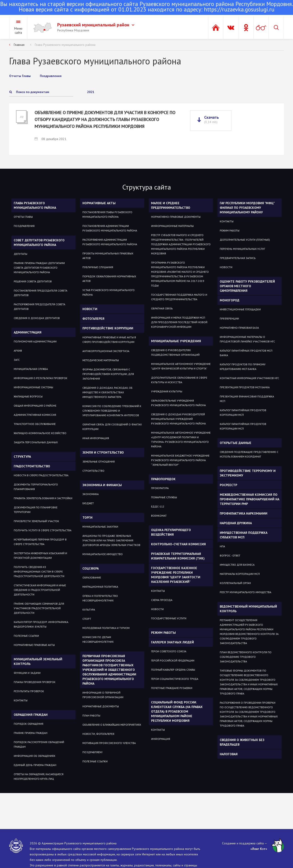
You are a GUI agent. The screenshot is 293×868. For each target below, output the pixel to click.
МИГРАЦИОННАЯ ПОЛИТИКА (100, 587)
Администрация (28, 332)
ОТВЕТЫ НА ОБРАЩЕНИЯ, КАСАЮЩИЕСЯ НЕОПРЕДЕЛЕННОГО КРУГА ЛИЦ (39, 776)
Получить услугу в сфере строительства (43, 530)
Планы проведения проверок (35, 682)
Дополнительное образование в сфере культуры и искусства (179, 380)
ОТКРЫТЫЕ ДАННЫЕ (236, 443)
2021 (91, 92)
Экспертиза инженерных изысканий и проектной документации (40, 555)
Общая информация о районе (35, 406)
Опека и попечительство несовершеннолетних (100, 598)
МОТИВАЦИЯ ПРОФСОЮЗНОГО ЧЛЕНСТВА (109, 743)
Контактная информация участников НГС (249, 378)
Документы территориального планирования (36, 487)
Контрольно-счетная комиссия (178, 544)
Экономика (91, 494)
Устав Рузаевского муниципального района (109, 292)
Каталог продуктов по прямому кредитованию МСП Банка (243, 367)
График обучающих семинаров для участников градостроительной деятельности (39, 608)
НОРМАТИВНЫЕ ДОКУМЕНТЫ (101, 706)
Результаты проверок (29, 691)
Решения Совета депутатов (33, 281)
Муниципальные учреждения (176, 341)
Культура (89, 610)
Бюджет (88, 503)
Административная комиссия (35, 415)
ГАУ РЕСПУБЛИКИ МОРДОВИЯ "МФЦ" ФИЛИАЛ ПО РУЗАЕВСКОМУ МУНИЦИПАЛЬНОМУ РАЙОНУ (247, 208)
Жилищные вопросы (28, 396)
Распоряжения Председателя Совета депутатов (39, 307)
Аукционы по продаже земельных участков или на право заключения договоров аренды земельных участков (111, 540)
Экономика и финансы (102, 485)
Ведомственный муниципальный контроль (248, 609)
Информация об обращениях (34, 756)
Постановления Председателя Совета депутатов (41, 293)
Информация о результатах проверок (41, 378)
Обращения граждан (31, 715)
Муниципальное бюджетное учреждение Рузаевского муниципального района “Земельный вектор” (180, 460)
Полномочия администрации (35, 341)
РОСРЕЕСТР (228, 485)
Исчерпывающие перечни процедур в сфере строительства (40, 542)
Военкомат (159, 516)
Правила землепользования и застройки (43, 498)
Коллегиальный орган (235, 583)
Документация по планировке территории (36, 510)
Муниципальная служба (31, 369)
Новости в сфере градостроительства (41, 475)
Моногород (230, 300)
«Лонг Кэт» (259, 849)
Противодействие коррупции (108, 328)
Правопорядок (163, 479)
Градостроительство (32, 466)
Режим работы (163, 633)
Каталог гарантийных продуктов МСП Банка (246, 353)
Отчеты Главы (23, 217)
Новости (90, 309)
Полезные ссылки (26, 636)
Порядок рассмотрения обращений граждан (39, 744)
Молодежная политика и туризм (106, 628)
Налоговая (229, 754)
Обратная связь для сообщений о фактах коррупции (112, 427)
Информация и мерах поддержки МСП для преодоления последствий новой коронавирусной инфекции (179, 322)
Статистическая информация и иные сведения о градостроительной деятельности (40, 590)
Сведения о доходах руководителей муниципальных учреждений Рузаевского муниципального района (178, 419)
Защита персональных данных (36, 442)
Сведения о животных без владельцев (242, 742)
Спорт (87, 619)
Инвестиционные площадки (240, 309)
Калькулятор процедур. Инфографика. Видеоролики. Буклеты (41, 624)
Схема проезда (162, 600)
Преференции (229, 318)
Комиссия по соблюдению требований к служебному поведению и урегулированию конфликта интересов (112, 411)
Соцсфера (91, 568)
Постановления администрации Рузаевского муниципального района (110, 228)
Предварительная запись (238, 258)
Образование (92, 577)
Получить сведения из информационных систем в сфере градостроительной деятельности (39, 572)
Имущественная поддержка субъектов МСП (244, 535)
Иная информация (96, 438)
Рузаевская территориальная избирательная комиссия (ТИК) (178, 556)
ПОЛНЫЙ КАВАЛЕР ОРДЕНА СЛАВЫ (173, 670)
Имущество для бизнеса (237, 565)
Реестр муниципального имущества (246, 592)
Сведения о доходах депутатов (37, 318)
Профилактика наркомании (244, 513)
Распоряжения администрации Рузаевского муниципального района (110, 242)
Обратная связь (162, 308)
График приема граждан (31, 733)
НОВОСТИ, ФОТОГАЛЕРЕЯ (98, 734)
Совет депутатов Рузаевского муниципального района (39, 242)
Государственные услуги (169, 618)
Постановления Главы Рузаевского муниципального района (107, 214)
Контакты (21, 700)
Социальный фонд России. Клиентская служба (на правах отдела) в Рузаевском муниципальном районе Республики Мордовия (177, 711)
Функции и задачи (27, 673)
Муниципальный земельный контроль (38, 661)
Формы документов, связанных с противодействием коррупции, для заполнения (108, 374)
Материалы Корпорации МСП (240, 574)
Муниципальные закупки (100, 527)
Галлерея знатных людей (172, 642)
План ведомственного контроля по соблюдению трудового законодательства (246, 657)
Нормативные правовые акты (34, 645)
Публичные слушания (98, 267)
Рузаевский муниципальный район (96, 25)
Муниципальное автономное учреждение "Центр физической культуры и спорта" (181, 366)
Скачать (212, 119)
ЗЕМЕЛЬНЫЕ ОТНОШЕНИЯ (99, 462)
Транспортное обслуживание (35, 424)
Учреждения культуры (167, 391)
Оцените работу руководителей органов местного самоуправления (247, 286)
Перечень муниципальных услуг (242, 249)
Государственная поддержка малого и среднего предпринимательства (179, 297)
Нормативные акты (99, 203)
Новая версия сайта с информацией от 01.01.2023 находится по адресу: (146, 7)
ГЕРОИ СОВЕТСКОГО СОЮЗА (169, 651)
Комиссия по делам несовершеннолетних (98, 639)
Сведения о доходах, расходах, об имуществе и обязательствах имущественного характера (107, 392)
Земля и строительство (103, 452)
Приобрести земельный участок (36, 521)
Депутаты (20, 254)
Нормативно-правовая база (239, 328)
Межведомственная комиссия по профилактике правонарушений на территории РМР (250, 499)
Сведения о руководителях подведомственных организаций (175, 352)
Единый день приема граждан (35, 765)
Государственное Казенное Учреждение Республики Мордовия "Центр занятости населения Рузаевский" (176, 575)
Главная (19, 45)
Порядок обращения (28, 724)
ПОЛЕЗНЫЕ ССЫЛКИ (95, 761)
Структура (22, 457)
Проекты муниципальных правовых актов (108, 256)
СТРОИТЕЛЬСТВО (93, 471)
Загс (17, 360)
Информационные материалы (172, 226)
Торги (87, 518)
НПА (222, 546)
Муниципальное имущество (103, 554)
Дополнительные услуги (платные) (245, 240)
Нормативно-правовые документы (176, 217)
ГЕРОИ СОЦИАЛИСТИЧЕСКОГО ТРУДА (175, 679)
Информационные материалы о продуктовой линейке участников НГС (247, 339)
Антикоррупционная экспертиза (106, 351)
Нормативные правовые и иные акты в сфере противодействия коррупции (109, 340)
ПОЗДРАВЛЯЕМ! (92, 752)
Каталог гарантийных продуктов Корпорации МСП (243, 412)
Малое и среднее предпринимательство (171, 205)
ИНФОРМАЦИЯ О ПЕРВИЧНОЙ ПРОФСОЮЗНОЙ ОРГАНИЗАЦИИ (103, 695)
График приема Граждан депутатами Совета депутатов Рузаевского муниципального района (39, 268)
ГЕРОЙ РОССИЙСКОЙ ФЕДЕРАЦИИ (173, 660)
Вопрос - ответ (230, 555)
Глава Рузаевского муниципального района (65, 45)
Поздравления (24, 226)
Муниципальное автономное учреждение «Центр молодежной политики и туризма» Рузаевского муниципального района (181, 440)
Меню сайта (18, 30)
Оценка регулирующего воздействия (171, 532)
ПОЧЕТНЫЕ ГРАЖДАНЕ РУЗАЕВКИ (172, 688)
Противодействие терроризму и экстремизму (248, 473)
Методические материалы (101, 360)
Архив (18, 351)
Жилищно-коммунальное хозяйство (40, 433)
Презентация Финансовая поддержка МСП (247, 399)
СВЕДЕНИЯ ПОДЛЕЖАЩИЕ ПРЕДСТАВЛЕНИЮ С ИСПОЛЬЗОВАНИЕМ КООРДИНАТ (249, 454)
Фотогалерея (93, 319)
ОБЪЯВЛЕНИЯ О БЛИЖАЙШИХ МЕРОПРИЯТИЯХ (112, 725)
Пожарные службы (164, 497)
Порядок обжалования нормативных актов (109, 279)
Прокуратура (160, 488)
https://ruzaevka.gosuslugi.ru (239, 9)
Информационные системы (33, 387)
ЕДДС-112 (158, 506)
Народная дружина (236, 523)
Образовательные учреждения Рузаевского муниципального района (178, 403)
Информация (161, 739)
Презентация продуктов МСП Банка (245, 387)
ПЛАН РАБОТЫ (91, 715)
